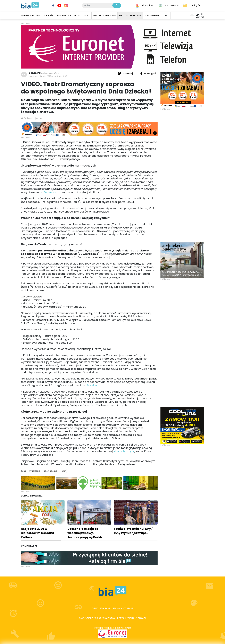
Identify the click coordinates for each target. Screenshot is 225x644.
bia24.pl (142, 618)
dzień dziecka (50, 471)
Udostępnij (148, 73)
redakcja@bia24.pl (50, 73)
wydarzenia (35, 471)
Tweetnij (126, 73)
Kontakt (128, 608)
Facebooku (51, 192)
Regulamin (106, 608)
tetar (63, 471)
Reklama (117, 608)
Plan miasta (148, 5)
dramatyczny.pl (124, 451)
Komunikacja (172, 5)
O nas (95, 608)
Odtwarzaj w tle (31, 118)
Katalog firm (196, 5)
